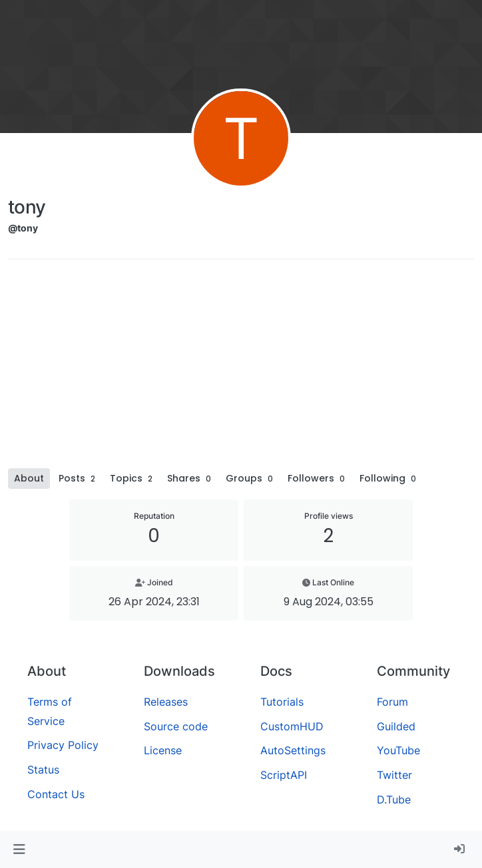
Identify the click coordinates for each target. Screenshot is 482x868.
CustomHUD (292, 726)
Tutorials (282, 702)
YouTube (398, 750)
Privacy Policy (63, 745)
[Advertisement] (241, 368)
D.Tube (394, 799)
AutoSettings (293, 750)
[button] (19, 849)
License (163, 750)
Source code (176, 726)
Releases (166, 702)
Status (43, 770)
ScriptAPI (284, 775)
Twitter (394, 775)
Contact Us (56, 794)
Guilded (396, 726)
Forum (392, 702)
